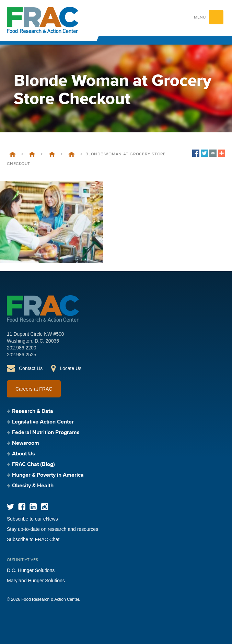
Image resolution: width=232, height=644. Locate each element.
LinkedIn (33, 507)
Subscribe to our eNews (32, 519)
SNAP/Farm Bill (52, 154)
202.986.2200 (22, 348)
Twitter (10, 507)
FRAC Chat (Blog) (33, 465)
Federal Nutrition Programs (46, 433)
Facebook (22, 507)
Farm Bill (72, 154)
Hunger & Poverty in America (48, 475)
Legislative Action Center (32, 154)
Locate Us (71, 368)
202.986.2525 (22, 355)
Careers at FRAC (34, 389)
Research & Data (33, 412)
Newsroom (26, 443)
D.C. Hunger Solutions (31, 570)
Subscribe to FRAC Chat (33, 539)
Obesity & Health (33, 486)
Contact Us (31, 368)
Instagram (44, 507)
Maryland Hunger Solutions (36, 581)
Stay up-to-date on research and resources (53, 529)
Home (13, 154)
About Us (24, 454)
